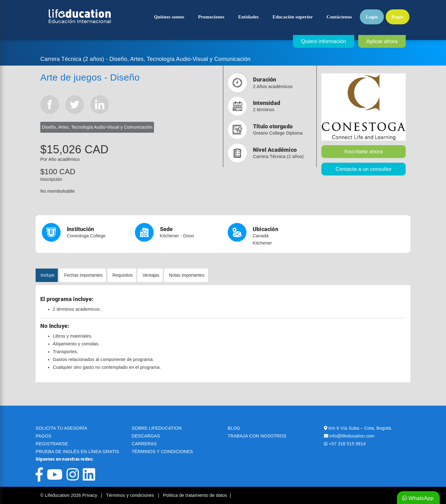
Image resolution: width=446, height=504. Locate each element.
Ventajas (151, 275)
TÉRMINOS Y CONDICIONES (162, 452)
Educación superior (293, 17)
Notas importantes (187, 275)
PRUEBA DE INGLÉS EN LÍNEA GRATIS (77, 452)
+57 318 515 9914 (347, 444)
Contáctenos (339, 17)
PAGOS (43, 436)
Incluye (47, 275)
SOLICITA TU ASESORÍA (61, 428)
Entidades (249, 17)
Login (372, 17)
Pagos (398, 17)
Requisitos (123, 275)
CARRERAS (144, 444)
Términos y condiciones (131, 495)
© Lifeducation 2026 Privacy (69, 495)
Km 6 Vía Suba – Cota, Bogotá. (360, 428)
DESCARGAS (146, 436)
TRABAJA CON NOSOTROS (257, 436)
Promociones (211, 17)
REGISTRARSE (52, 444)
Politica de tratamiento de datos (195, 495)
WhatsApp (418, 498)
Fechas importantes (84, 275)
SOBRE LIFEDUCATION (157, 428)
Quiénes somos (169, 17)
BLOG (234, 428)
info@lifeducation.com (352, 436)
